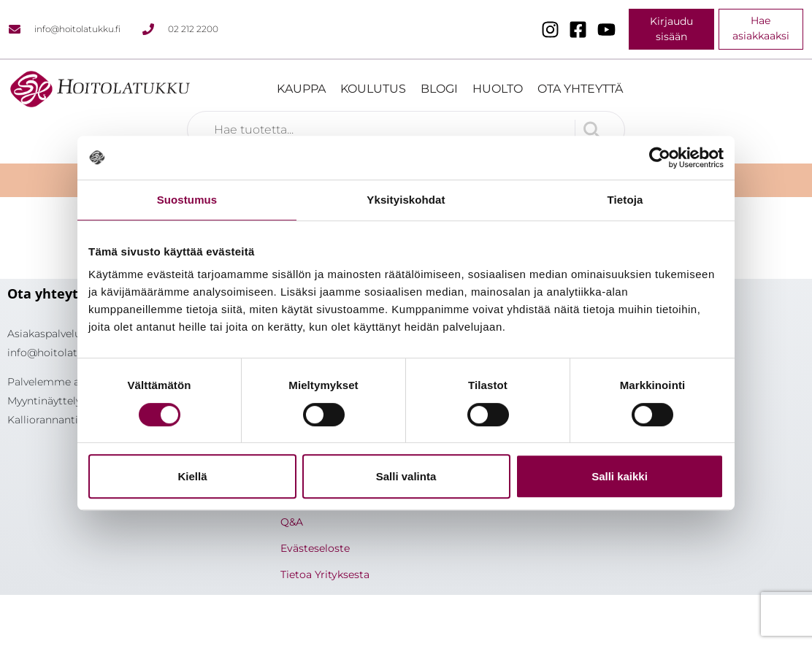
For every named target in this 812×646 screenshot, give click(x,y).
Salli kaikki (620, 476)
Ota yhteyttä (580, 89)
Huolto (498, 89)
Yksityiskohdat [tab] (406, 200)
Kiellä (192, 476)
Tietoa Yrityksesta (325, 574)
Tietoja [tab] (625, 200)
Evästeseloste (315, 548)
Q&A (292, 522)
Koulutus (373, 89)
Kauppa (301, 89)
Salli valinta (406, 476)
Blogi (439, 89)
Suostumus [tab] (187, 200)
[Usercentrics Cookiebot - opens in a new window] (660, 158)
